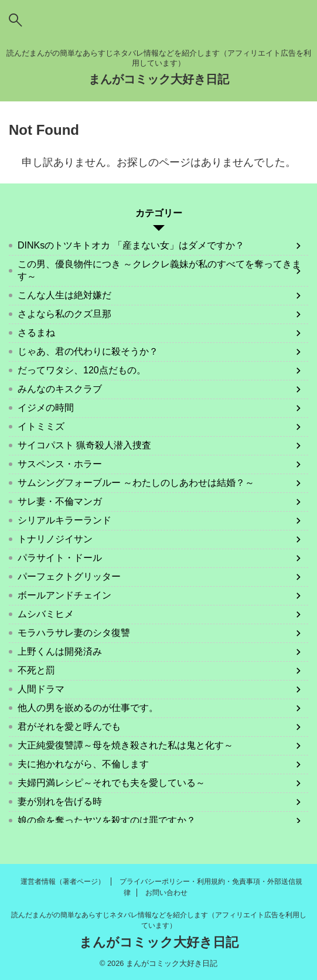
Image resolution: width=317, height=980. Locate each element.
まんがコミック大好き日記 (159, 79)
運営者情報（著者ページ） (63, 882)
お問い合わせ (166, 893)
